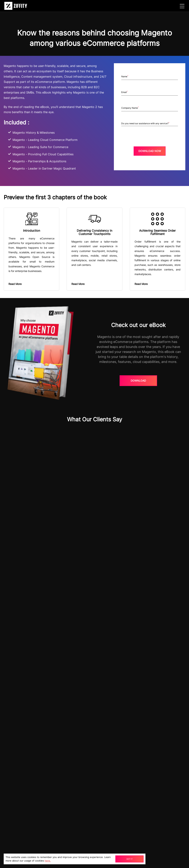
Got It (129, 859)
